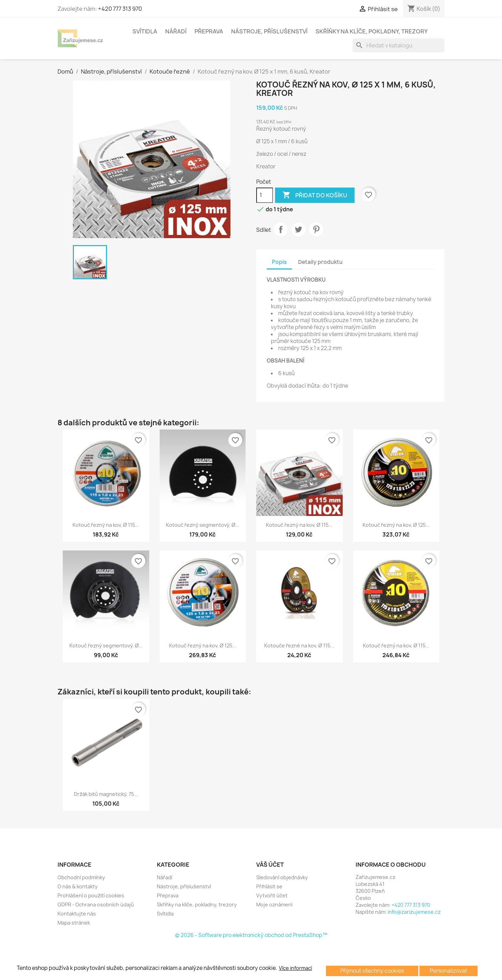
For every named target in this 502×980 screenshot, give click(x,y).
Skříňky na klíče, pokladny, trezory (372, 31)
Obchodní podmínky (81, 877)
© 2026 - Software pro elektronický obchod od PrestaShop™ (251, 935)
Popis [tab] (279, 262)
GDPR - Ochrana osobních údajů (96, 905)
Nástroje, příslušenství (269, 31)
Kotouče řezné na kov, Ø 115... (299, 645)
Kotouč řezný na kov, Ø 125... (396, 525)
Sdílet (281, 229)
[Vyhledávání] (398, 45)
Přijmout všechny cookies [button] (372, 971)
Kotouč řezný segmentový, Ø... (203, 525)
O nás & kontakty (78, 886)
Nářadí (176, 31)
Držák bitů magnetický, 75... (106, 794)
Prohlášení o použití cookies (91, 895)
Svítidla (145, 31)
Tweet (298, 229)
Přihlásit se (269, 886)
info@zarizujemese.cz (414, 912)
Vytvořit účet (272, 895)
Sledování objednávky (282, 877)
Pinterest (316, 229)
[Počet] (265, 195)
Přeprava (209, 31)
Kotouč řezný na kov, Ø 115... (106, 525)
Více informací (295, 968)
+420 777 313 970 (120, 9)
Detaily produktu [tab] (320, 262)
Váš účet (270, 865)
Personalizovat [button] (448, 971)
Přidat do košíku (315, 195)
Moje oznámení (274, 905)
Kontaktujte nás (77, 914)
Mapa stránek (74, 923)
